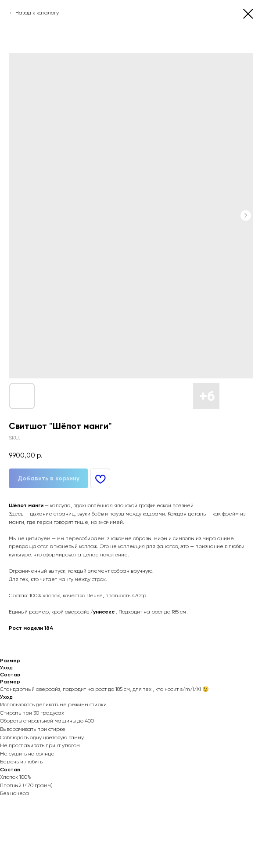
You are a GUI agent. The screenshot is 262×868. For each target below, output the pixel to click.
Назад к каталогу (37, 13)
